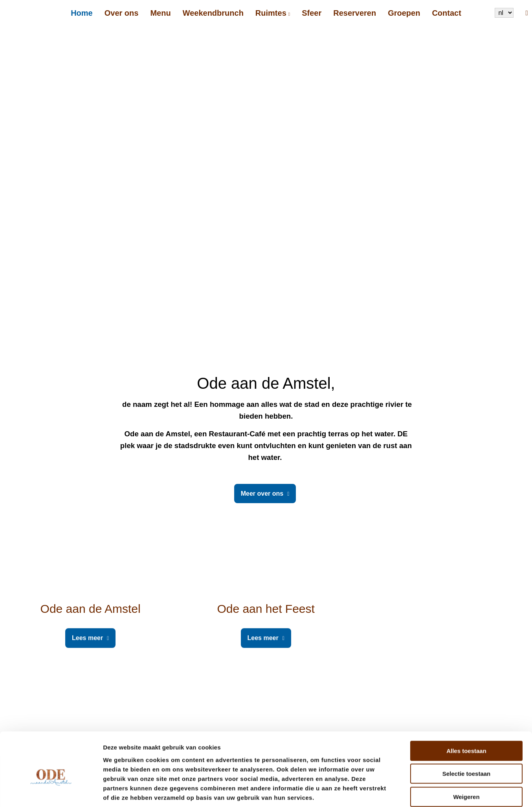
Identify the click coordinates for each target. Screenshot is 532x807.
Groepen (404, 13)
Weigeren (466, 757)
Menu (160, 13)
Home (82, 13)
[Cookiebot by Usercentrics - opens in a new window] (51, 792)
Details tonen (425, 791)
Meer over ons (262, 494)
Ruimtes (271, 13)
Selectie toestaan (467, 734)
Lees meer (87, 638)
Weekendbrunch (213, 13)
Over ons (122, 13)
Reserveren (355, 13)
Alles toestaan (466, 711)
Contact (446, 13)
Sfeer (312, 13)
